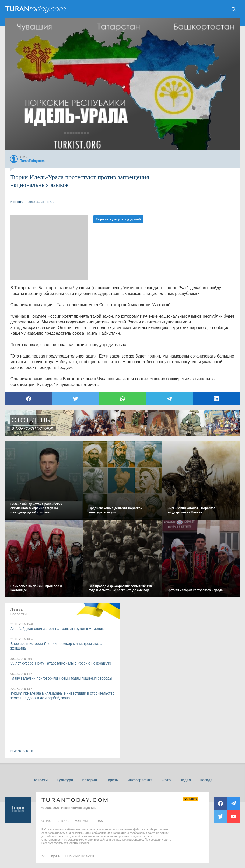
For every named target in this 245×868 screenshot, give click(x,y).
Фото (166, 780)
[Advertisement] (49, 247)
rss (100, 821)
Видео (185, 780)
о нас (46, 821)
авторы (63, 821)
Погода (206, 780)
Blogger (84, 843)
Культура (65, 780)
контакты (83, 821)
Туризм (112, 780)
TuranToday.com (75, 800)
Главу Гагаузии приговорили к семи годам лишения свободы (61, 678)
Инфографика (140, 780)
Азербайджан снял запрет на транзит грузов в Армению (58, 629)
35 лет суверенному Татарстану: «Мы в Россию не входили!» (62, 663)
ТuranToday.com (36, 9)
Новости (40, 780)
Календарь (51, 856)
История (89, 780)
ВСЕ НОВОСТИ (22, 751)
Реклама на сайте (81, 856)
